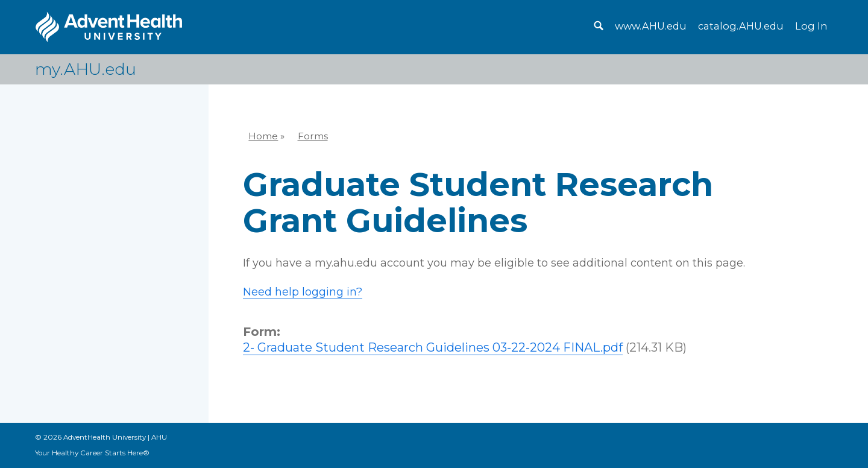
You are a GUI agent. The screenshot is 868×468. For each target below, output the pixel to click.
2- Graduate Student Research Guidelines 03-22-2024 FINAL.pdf (433, 347)
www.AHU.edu (651, 26)
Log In (811, 26)
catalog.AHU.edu (741, 26)
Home (263, 136)
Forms (313, 136)
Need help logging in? (303, 292)
